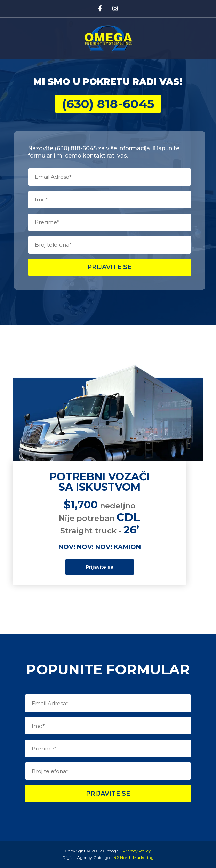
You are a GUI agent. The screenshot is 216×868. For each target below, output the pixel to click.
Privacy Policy (137, 851)
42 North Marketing (134, 857)
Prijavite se (109, 267)
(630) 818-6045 (108, 104)
